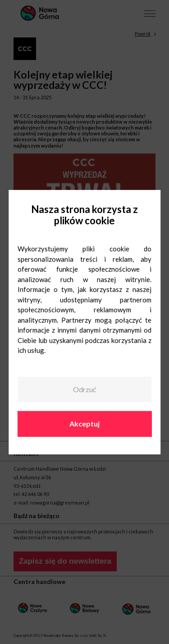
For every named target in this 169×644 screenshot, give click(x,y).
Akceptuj (84, 424)
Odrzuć (84, 389)
